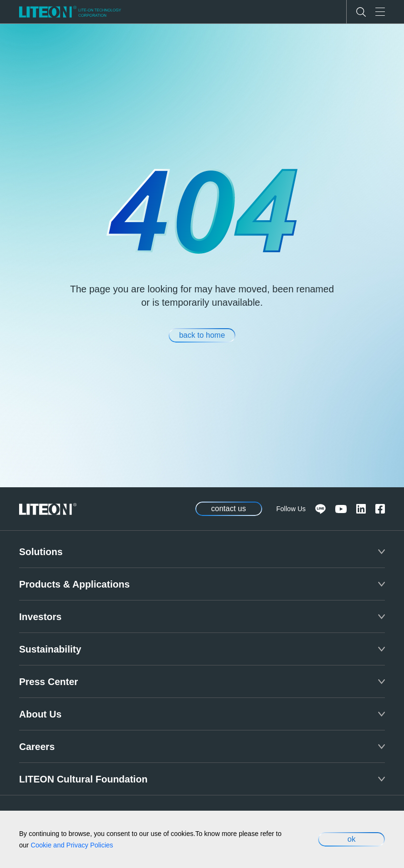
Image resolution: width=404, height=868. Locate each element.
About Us (40, 714)
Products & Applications (74, 584)
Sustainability (50, 649)
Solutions (41, 552)
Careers (37, 747)
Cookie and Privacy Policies (72, 845)
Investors (40, 617)
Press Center (48, 682)
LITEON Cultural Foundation (83, 779)
